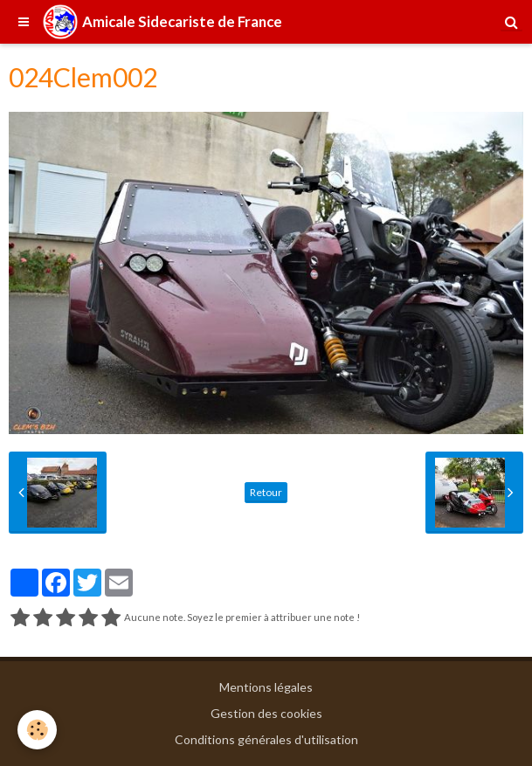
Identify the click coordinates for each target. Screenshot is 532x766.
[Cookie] (37, 730)
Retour (266, 492)
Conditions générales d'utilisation (266, 739)
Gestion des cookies (266, 713)
